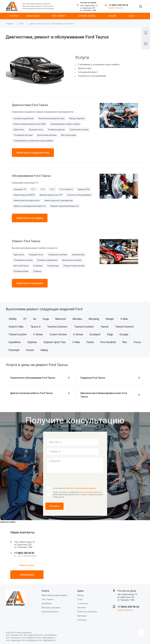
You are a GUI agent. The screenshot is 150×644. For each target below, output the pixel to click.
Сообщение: (55, 461)
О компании (83, 603)
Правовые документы (87, 612)
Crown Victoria (58, 334)
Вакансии (82, 608)
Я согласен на (74, 488)
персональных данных (90, 492)
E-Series (78, 334)
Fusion (30, 350)
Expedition (15, 342)
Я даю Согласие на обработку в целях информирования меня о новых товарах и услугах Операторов (78, 495)
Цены (80, 591)
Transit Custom (18, 334)
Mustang (94, 319)
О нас (131, 16)
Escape (124, 334)
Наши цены (33, 16)
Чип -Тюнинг (48, 599)
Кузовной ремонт (50, 612)
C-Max (76, 342)
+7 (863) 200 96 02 (118, 5)
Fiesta (90, 342)
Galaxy (44, 350)
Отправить (54, 506)
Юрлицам (82, 616)
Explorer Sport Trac (55, 342)
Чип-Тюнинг (59, 16)
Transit (104, 327)
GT (25, 319)
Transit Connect (124, 327)
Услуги (14, 16)
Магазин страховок (51, 608)
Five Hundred (108, 342)
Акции (112, 16)
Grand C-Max (16, 327)
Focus (137, 342)
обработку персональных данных (81, 488)
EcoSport (95, 334)
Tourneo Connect (57, 327)
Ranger (110, 319)
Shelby (13, 319)
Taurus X (35, 327)
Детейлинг (47, 603)
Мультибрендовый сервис (54, 595)
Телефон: (55, 452)
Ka (35, 319)
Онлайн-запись (87, 16)
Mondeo (77, 319)
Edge (110, 334)
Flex (125, 342)
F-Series (38, 334)
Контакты (82, 620)
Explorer (32, 342)
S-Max (124, 319)
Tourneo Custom (84, 327)
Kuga (46, 319)
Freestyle (14, 350)
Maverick (61, 319)
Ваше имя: (55, 442)
